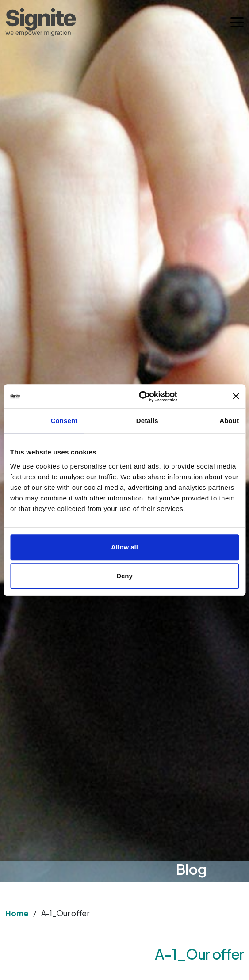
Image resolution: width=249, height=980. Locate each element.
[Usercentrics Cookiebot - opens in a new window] (178, 397)
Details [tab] (147, 421)
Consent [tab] (64, 421)
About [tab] (229, 421)
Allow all (124, 547)
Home (17, 913)
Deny (124, 576)
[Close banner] (236, 397)
